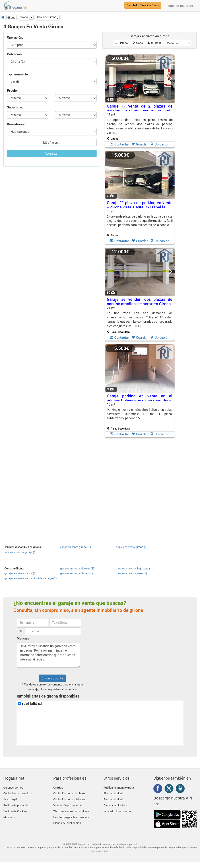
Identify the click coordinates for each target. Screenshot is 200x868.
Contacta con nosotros (18, 793)
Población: (15, 54)
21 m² (140, 320)
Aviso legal (10, 798)
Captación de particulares (69, 793)
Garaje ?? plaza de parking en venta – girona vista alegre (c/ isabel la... (140, 205)
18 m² (140, 223)
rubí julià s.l (32, 704)
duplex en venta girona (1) (132, 547)
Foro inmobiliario (114, 798)
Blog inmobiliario (114, 793)
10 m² (140, 416)
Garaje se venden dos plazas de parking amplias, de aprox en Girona (140, 302)
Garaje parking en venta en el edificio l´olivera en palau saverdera (140, 398)
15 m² (140, 127)
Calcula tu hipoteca (115, 803)
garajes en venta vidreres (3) (77, 569)
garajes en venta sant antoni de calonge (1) (31, 578)
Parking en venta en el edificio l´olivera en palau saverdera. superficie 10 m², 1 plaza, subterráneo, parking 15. (140, 414)
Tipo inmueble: (18, 74)
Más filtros (52, 143)
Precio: (12, 91)
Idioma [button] (9, 814)
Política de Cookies (15, 809)
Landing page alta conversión (72, 814)
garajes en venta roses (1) (131, 573)
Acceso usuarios (180, 6)
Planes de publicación (67, 819)
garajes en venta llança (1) (20, 573)
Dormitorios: (16, 124)
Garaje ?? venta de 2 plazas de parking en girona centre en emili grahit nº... (140, 111)
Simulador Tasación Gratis (143, 5)
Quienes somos (13, 788)
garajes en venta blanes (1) (76, 573)
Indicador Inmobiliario (117, 809)
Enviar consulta (52, 678)
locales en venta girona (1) (20, 552)
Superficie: (15, 107)
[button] (48, 18)
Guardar (140, 144)
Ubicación (160, 144)
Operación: (15, 37)
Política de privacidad (17, 803)
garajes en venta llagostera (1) (134, 569)
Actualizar (52, 154)
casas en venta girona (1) (75, 547)
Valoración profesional (67, 803)
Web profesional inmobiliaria (71, 809)
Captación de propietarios (69, 798)
